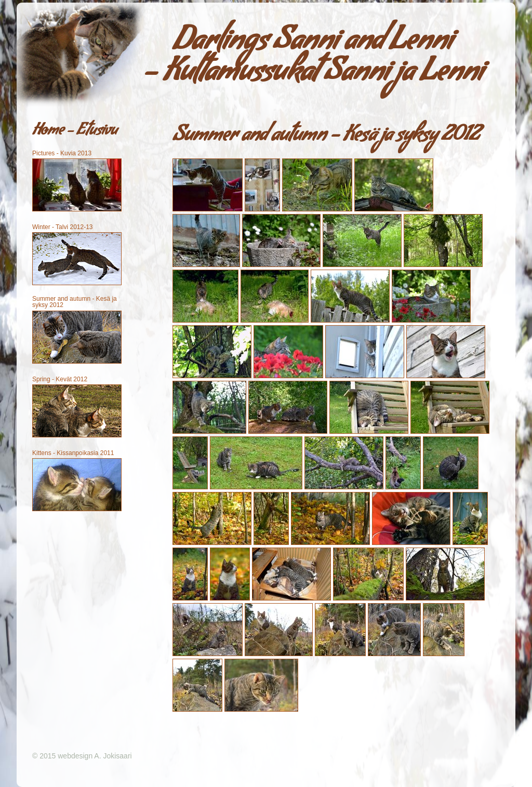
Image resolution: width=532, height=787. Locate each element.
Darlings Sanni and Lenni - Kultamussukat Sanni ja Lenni (313, 59)
